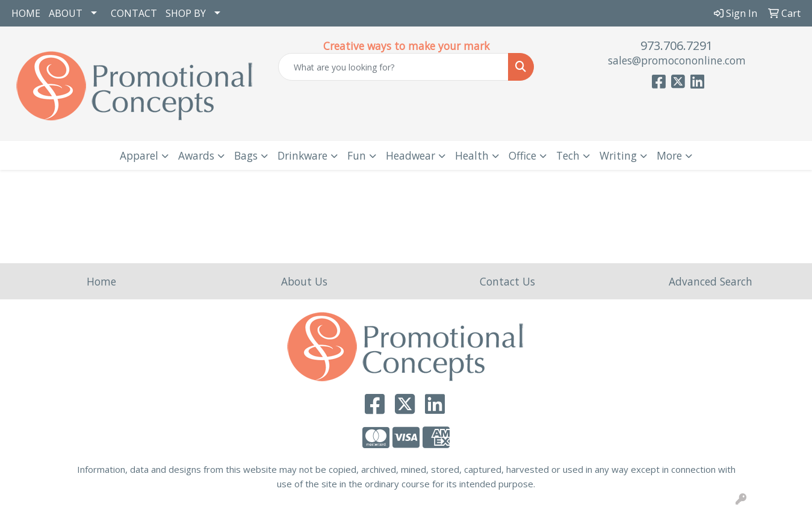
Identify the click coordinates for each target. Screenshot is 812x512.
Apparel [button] (139, 155)
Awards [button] (196, 155)
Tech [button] (568, 155)
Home (101, 281)
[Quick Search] (394, 67)
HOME (26, 13)
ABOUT (66, 13)
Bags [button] (246, 155)
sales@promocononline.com (677, 60)
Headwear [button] (411, 155)
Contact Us (507, 281)
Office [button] (522, 155)
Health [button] (472, 155)
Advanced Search (711, 281)
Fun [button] (357, 155)
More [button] (669, 155)
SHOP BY (186, 13)
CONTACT (134, 13)
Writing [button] (618, 155)
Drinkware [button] (302, 155)
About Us (304, 281)
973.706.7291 (677, 45)
